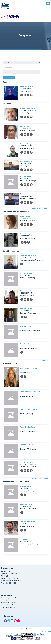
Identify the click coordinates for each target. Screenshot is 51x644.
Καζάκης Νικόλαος (26, 162)
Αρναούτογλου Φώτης (27, 273)
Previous (35, 208)
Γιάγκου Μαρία (25, 216)
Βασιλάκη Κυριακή (26, 309)
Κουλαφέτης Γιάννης (27, 504)
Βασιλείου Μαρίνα (26, 486)
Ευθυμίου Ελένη (25, 126)
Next (47, 208)
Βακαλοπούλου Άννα (27, 291)
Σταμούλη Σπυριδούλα (27, 234)
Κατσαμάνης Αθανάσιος (28, 194)
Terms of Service (46, 631)
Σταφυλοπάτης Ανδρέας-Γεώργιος (31, 392)
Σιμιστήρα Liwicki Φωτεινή (29, 368)
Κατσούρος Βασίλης (27, 87)
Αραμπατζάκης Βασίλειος (28, 256)
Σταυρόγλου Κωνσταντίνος (29, 522)
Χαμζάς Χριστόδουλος (27, 462)
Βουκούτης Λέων (26, 326)
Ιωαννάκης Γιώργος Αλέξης (29, 144)
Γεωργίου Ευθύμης (26, 344)
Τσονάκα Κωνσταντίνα (27, 445)
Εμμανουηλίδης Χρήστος (28, 109)
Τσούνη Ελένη (25, 539)
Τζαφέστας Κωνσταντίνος (29, 409)
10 (44, 360)
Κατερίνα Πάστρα (26, 176)
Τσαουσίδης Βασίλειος (28, 427)
